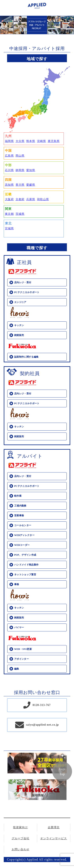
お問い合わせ (21, 849)
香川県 (20, 185)
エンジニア (20, 302)
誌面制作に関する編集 (26, 357)
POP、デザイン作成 (25, 555)
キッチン (19, 325)
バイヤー (19, 627)
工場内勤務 (20, 506)
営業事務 (19, 516)
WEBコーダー (22, 545)
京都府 (20, 199)
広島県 (9, 156)
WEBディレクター (24, 535)
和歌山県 (43, 199)
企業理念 (54, 827)
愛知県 (31, 170)
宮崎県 (42, 141)
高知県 (9, 185)
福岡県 (9, 141)
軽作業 (18, 496)
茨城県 (20, 214)
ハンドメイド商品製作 (26, 565)
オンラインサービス (54, 838)
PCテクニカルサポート (27, 292)
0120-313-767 (42, 705)
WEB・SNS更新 (23, 649)
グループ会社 (21, 838)
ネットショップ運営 (25, 575)
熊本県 (31, 141)
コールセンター (23, 525)
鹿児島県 (54, 141)
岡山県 (20, 156)
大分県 (20, 141)
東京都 (9, 214)
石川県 (9, 170)
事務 (17, 584)
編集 (17, 669)
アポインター (22, 659)
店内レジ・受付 (23, 282)
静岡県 (20, 170)
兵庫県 (31, 199)
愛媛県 (31, 185)
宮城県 (9, 228)
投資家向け (20, 827)
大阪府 (9, 199)
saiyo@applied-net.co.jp (43, 725)
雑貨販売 (19, 335)
